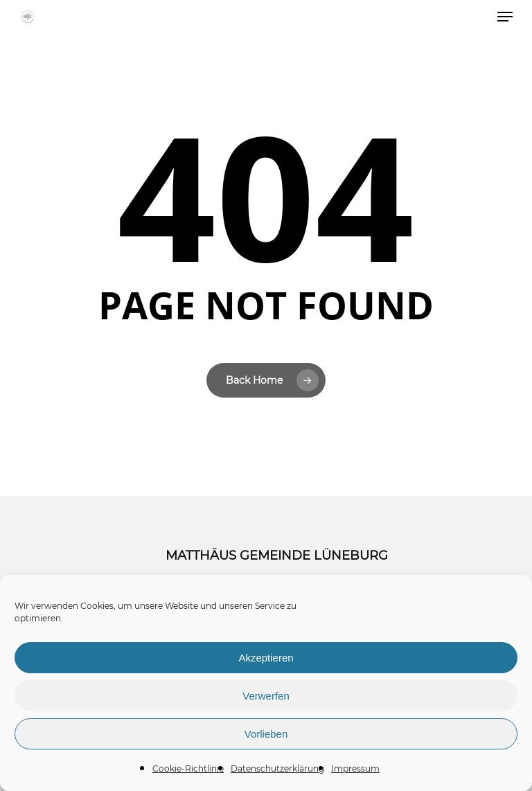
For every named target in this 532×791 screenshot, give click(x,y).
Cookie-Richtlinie (188, 768)
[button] (505, 17)
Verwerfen (266, 696)
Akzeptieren (266, 658)
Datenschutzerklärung (277, 768)
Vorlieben (266, 734)
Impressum (355, 768)
